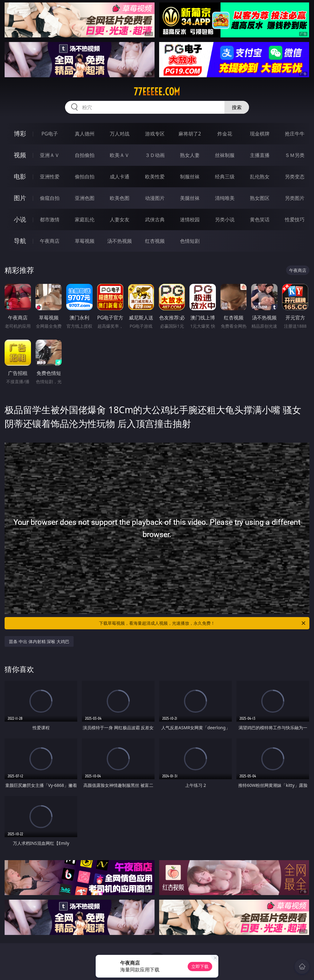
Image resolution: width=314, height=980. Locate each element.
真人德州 (85, 134)
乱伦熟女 (260, 177)
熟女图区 (260, 198)
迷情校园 (190, 219)
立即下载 (200, 966)
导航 (20, 241)
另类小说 (225, 219)
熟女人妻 (190, 155)
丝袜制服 (225, 155)
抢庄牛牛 (295, 134)
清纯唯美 (225, 198)
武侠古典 (155, 219)
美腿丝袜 (190, 198)
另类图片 (295, 198)
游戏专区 (155, 134)
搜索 (237, 107)
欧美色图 (120, 198)
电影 (20, 176)
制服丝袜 (190, 177)
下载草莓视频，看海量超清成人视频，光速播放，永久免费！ (203, 623)
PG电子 (50, 134)
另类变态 (295, 177)
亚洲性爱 (50, 177)
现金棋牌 (260, 134)
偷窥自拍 (50, 198)
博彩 (20, 133)
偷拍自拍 (85, 177)
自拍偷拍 (85, 155)
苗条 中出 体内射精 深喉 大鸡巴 (39, 641)
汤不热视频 (120, 241)
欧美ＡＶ (120, 155)
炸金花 (225, 134)
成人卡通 (120, 177)
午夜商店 (50, 241)
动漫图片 (155, 198)
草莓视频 (85, 241)
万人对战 (120, 134)
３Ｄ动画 (155, 155)
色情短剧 (190, 241)
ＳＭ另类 (295, 155)
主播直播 (260, 155)
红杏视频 (155, 241)
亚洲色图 (85, 198)
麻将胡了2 (190, 134)
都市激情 (50, 219)
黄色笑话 (260, 219)
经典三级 (225, 177)
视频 (20, 155)
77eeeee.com (157, 92)
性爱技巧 (295, 219)
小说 (20, 219)
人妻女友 (120, 219)
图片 (20, 198)
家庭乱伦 (85, 219)
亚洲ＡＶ (50, 155)
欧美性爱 (155, 177)
